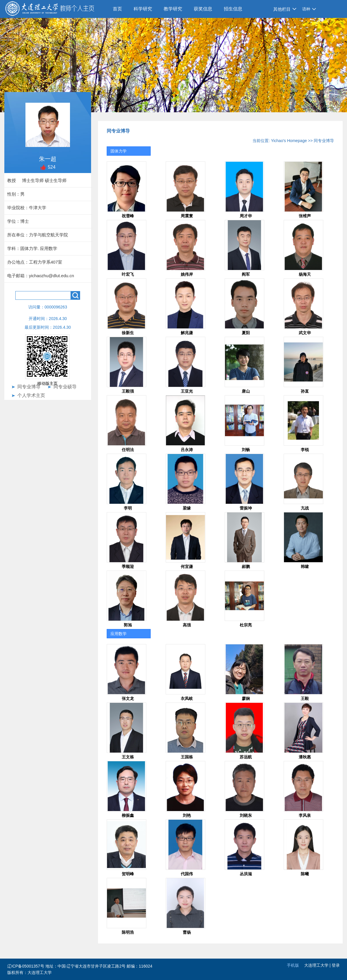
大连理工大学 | (318, 965)
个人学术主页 (31, 395)
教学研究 (173, 9)
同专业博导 (29, 387)
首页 (117, 9)
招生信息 (233, 9)
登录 (336, 965)
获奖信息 (203, 9)
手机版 (293, 965)
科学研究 (143, 9)
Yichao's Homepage (289, 141)
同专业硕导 (65, 387)
